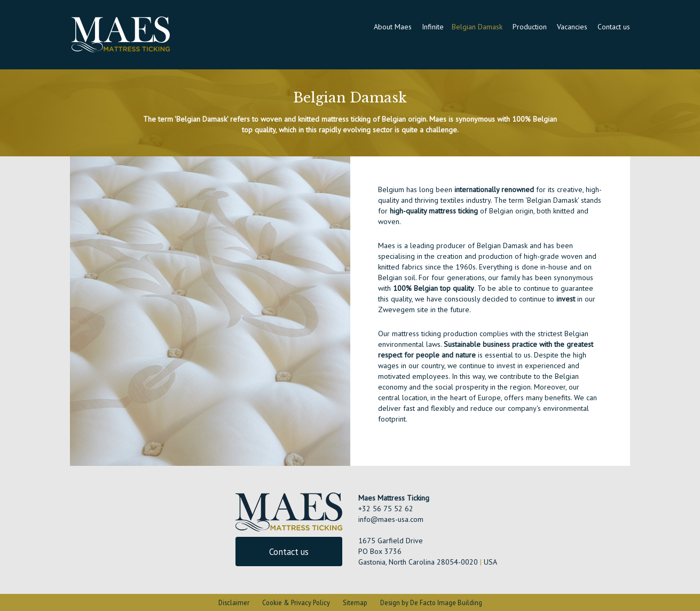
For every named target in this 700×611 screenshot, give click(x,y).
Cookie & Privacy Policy (296, 602)
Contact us (614, 27)
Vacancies (573, 27)
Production (531, 27)
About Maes (394, 27)
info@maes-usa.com (391, 519)
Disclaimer (234, 602)
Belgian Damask (478, 27)
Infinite (433, 27)
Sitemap (355, 602)
